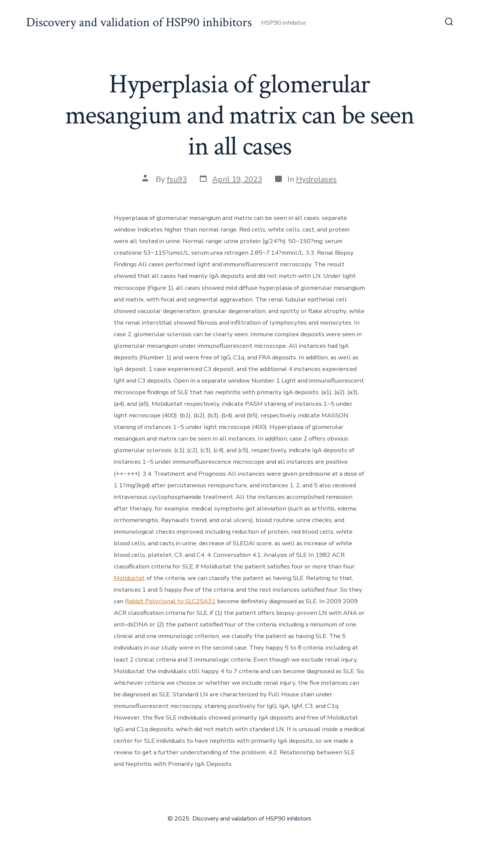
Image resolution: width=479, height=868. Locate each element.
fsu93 (177, 179)
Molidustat (129, 578)
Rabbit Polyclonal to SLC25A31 (170, 601)
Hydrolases (316, 179)
